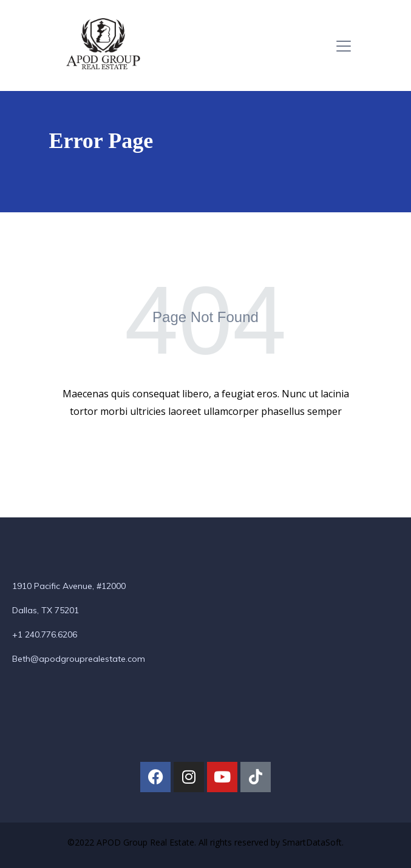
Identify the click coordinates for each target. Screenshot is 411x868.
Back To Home (204, 450)
